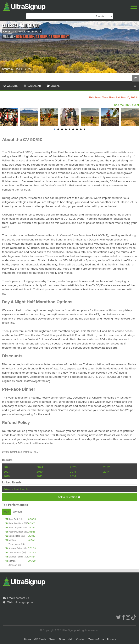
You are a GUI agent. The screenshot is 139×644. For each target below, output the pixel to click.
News (52, 639)
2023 (73, 467)
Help (70, 639)
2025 (7, 467)
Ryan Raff (13, 519)
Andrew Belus (15, 548)
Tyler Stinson (15, 552)
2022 (106, 467)
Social (53, 86)
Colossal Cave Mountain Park (22, 31)
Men (7, 512)
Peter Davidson (16, 523)
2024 (40, 467)
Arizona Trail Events (16, 489)
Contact (81, 639)
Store (62, 639)
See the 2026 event (127, 105)
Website (10, 86)
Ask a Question (69, 497)
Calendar (32, 86)
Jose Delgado (15, 528)
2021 (7, 472)
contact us (22, 598)
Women (17, 512)
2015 (40, 476)
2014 (73, 476)
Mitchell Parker (16, 557)
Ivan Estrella (14, 536)
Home (28, 639)
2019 (40, 472)
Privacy (111, 639)
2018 (73, 472)
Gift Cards (40, 639)
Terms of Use (96, 639)
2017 (106, 472)
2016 (7, 476)
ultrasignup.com (25, 602)
